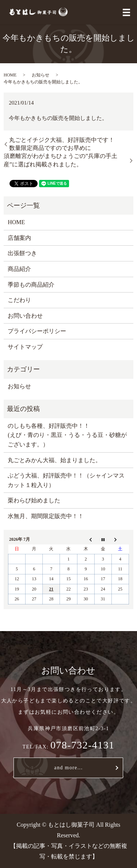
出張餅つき (22, 253)
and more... (68, 768)
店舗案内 (19, 238)
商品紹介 (19, 269)
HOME (10, 75)
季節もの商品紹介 (31, 285)
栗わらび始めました (34, 500)
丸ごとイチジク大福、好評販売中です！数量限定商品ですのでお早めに (62, 144)
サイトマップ (25, 347)
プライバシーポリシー (37, 331)
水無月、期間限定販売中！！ (46, 516)
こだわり (19, 300)
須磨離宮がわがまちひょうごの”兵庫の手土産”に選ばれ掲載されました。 (60, 160)
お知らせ (41, 75)
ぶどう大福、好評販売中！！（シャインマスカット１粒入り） (66, 480)
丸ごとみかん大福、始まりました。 (54, 460)
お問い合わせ (25, 316)
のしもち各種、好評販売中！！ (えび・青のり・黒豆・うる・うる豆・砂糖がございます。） (67, 435)
